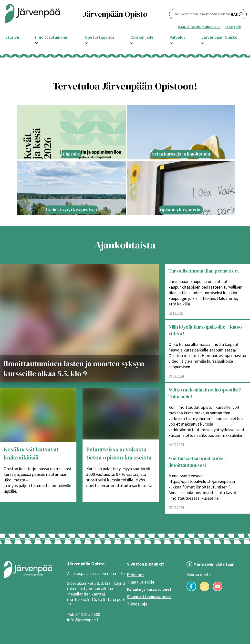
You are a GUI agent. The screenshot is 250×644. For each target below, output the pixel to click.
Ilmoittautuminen (52, 37)
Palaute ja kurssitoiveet (149, 589)
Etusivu (12, 37)
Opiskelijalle (142, 37)
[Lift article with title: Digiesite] (72, 132)
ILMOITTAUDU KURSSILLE (199, 27)
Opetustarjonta (99, 37)
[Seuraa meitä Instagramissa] (204, 590)
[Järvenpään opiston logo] (32, 14)
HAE (208, 14)
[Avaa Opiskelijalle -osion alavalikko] (132, 42)
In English (233, 27)
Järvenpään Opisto (219, 37)
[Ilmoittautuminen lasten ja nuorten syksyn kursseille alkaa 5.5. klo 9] (79, 323)
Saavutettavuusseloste (149, 597)
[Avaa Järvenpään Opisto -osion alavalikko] (203, 42)
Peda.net (136, 575)
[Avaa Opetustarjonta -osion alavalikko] (86, 42)
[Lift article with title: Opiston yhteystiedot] (181, 188)
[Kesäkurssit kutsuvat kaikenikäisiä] (38, 415)
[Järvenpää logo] (28, 577)
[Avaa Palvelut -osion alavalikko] (171, 42)
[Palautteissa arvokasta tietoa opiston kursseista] (121, 415)
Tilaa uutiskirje (141, 582)
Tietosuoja (137, 604)
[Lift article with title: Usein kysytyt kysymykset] (72, 188)
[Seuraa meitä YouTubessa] (218, 590)
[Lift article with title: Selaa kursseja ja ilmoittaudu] (181, 132)
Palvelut (177, 37)
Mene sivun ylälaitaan (214, 564)
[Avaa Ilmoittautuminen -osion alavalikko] (37, 42)
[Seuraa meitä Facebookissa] (191, 590)
